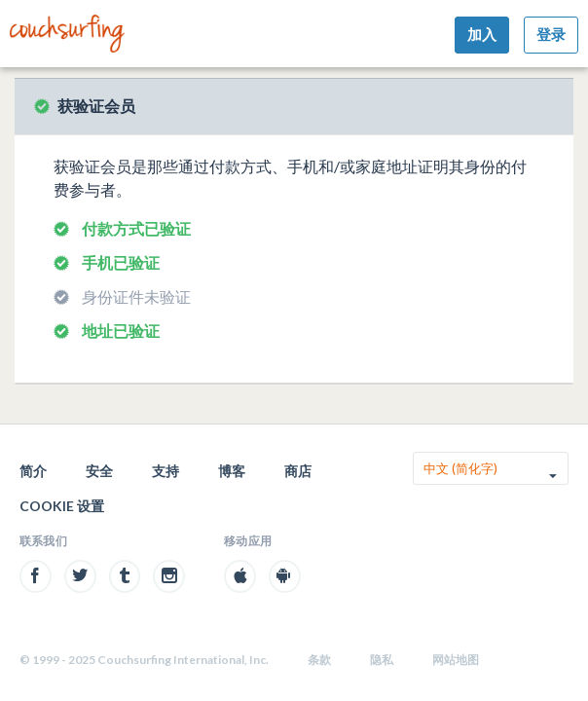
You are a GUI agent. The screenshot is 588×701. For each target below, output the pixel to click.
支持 (165, 471)
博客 (232, 471)
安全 (99, 471)
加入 (482, 34)
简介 (33, 471)
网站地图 (456, 660)
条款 (319, 660)
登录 (551, 34)
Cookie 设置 (62, 506)
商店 (298, 471)
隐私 (382, 660)
